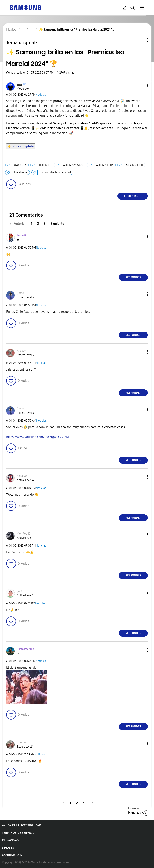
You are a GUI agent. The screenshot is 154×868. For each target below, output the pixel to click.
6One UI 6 (20, 165)
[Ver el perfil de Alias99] (21, 351)
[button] (141, 85)
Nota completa (21, 146)
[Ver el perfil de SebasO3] (22, 476)
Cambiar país (12, 855)
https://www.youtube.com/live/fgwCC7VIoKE (38, 437)
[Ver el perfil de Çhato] (20, 293)
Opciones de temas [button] (141, 40)
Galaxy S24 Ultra (73, 165)
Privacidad (10, 840)
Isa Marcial (21, 172)
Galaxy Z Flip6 (105, 165)
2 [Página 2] (38, 224)
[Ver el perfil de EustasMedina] (25, 649)
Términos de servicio (18, 833)
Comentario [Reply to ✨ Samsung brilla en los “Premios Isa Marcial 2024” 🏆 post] (133, 196)
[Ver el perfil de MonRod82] (24, 534)
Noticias (41, 95)
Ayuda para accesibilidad (22, 825)
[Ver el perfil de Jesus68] (22, 236)
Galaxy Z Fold (134, 165)
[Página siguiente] (60, 224)
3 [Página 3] (45, 224)
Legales (8, 848)
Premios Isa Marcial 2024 (56, 172)
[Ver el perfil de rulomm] (22, 742)
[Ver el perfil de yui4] (19, 591)
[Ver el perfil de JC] (24, 84)
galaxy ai (45, 165)
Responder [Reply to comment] (133, 277)
